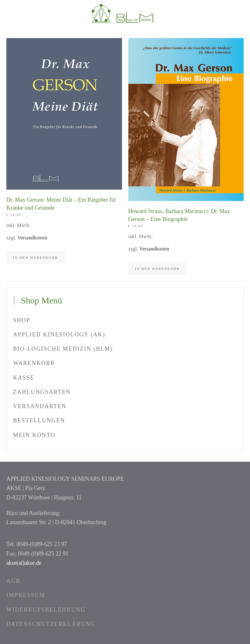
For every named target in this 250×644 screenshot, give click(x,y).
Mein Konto (34, 435)
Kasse (24, 378)
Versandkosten (32, 238)
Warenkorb (34, 363)
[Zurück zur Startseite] (125, 13)
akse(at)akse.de (24, 563)
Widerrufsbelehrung (46, 610)
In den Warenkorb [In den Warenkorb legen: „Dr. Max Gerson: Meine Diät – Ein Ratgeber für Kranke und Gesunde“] (35, 257)
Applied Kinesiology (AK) (59, 335)
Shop (22, 320)
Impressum (26, 595)
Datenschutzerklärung (51, 624)
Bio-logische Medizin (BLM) (63, 349)
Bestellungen (39, 420)
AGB (13, 581)
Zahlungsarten (42, 392)
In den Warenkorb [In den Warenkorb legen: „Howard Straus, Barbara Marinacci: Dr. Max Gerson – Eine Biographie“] (157, 269)
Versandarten (40, 406)
